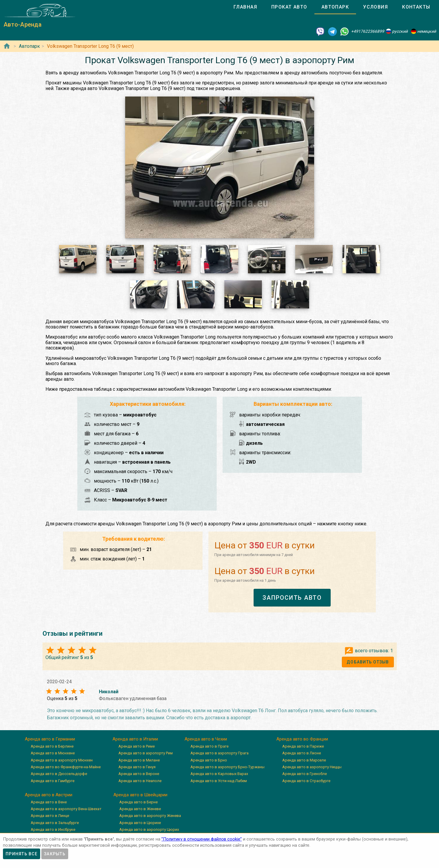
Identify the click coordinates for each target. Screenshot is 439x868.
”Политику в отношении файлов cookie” (202, 839)
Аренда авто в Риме (137, 746)
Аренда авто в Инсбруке (53, 829)
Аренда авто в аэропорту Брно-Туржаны (227, 767)
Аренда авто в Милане (139, 760)
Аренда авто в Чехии (206, 739)
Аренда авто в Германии (50, 739)
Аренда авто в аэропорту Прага (219, 753)
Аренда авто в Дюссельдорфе (59, 774)
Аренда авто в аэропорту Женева (150, 816)
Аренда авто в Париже (303, 746)
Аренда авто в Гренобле (305, 774)
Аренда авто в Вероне (139, 774)
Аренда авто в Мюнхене (53, 753)
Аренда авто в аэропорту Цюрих (149, 829)
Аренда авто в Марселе (304, 760)
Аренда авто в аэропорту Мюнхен (62, 760)
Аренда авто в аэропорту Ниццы (312, 767)
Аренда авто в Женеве (140, 809)
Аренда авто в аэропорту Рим (146, 753)
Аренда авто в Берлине (52, 746)
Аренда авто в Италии (135, 739)
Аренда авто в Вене (49, 802)
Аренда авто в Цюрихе (140, 823)
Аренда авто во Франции (302, 739)
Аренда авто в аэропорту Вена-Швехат (66, 809)
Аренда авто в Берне (138, 802)
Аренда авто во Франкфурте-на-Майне (66, 767)
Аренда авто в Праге (209, 746)
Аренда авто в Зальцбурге (55, 823)
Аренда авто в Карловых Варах (219, 774)
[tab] (245, 7)
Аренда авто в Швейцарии (140, 795)
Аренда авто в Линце (50, 816)
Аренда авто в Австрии (49, 795)
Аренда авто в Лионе (302, 753)
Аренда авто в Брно (209, 760)
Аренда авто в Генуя (137, 767)
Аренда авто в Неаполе (140, 781)
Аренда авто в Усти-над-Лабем (219, 781)
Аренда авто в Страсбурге (306, 781)
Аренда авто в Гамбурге (53, 781)
